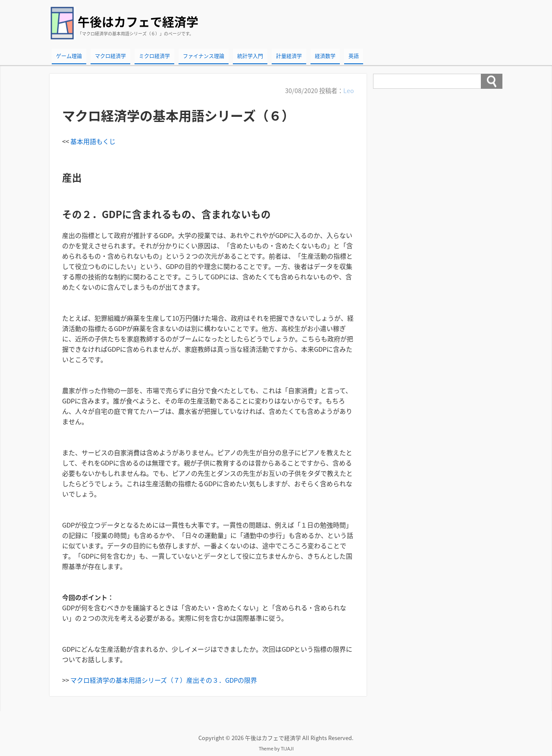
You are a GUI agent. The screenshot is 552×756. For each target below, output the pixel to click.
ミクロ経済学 (154, 56)
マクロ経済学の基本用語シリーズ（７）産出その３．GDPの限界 (164, 680)
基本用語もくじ (93, 141)
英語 (354, 56)
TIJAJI (287, 748)
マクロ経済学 (110, 56)
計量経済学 (289, 56)
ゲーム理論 (69, 56)
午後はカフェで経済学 (138, 22)
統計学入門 (250, 56)
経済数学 (325, 56)
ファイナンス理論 (204, 56)
